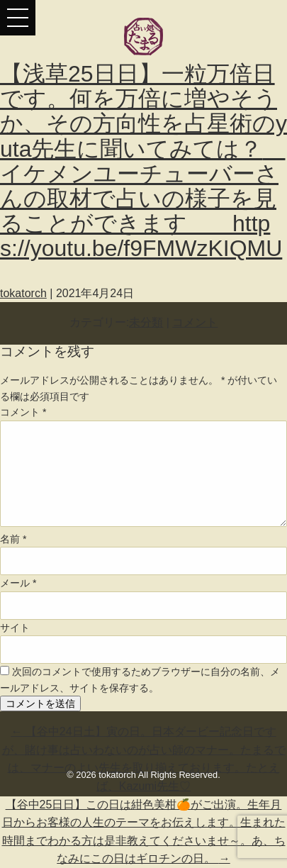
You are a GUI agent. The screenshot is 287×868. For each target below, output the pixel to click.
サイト (15, 628)
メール (18, 583)
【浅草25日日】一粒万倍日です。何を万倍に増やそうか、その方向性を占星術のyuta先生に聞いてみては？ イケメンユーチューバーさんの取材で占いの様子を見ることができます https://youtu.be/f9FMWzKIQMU (143, 161)
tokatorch (23, 293)
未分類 (146, 322)
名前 (13, 539)
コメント (195, 322)
